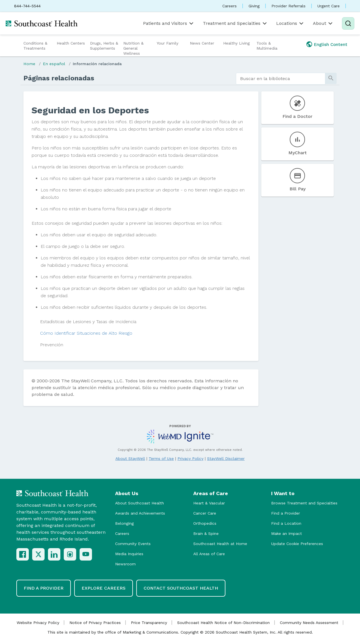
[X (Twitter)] (38, 554)
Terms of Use (161, 458)
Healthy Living (236, 43)
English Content (331, 45)
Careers (230, 6)
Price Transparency (149, 623)
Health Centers (71, 43)
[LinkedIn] (54, 554)
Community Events (133, 544)
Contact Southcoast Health (181, 588)
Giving (254, 6)
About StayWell (130, 458)
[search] (281, 79)
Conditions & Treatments (35, 46)
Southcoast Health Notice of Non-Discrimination (223, 623)
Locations (290, 23)
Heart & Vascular (209, 503)
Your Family (167, 43)
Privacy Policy (190, 458)
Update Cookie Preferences (297, 544)
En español (54, 64)
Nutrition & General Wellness (133, 48)
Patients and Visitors (169, 23)
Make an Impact (287, 533)
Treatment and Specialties (235, 23)
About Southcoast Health (140, 503)
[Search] (348, 23)
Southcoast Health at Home (220, 544)
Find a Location (286, 523)
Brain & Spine (206, 533)
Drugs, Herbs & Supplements (104, 46)
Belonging (124, 523)
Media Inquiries (129, 554)
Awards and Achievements (140, 513)
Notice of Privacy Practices (95, 623)
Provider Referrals (288, 6)
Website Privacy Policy (38, 623)
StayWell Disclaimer (226, 458)
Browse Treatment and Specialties (304, 503)
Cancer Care (205, 513)
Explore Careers (104, 588)
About (323, 23)
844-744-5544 (27, 6)
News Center (202, 43)
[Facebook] (23, 554)
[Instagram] (70, 554)
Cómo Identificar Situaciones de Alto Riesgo (86, 333)
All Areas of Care (209, 554)
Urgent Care (329, 6)
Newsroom (125, 564)
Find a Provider (286, 513)
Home (29, 64)
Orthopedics (205, 523)
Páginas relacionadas (59, 78)
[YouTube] (86, 554)
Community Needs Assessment (309, 623)
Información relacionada (97, 64)
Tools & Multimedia (267, 46)
